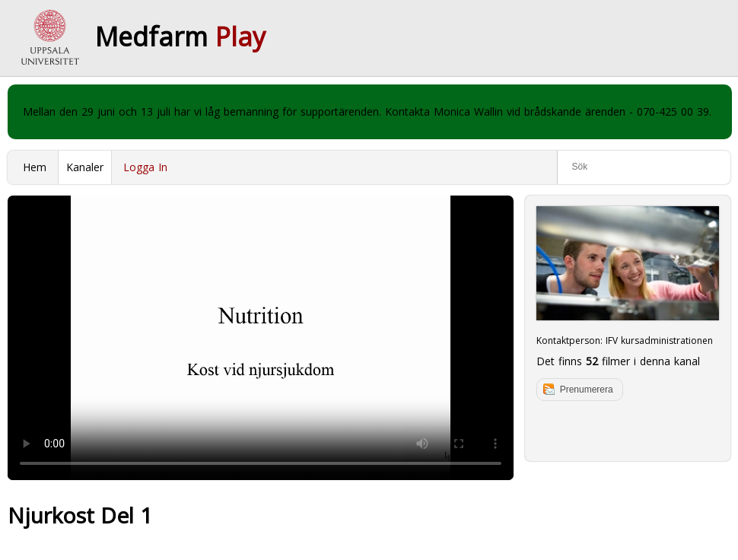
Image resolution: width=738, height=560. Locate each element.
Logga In (145, 167)
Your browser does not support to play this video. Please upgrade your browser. (261, 338)
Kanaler (85, 167)
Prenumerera (587, 390)
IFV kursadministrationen (659, 340)
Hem (35, 167)
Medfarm (180, 37)
